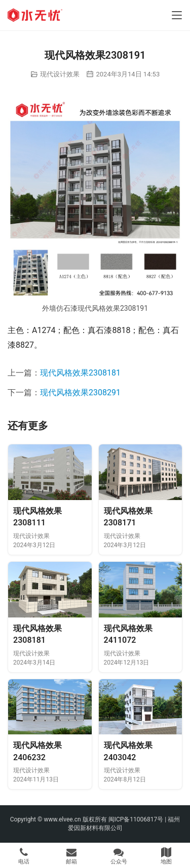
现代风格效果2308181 (80, 373)
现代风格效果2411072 (128, 634)
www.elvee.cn (62, 819)
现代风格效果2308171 (128, 517)
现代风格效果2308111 (37, 517)
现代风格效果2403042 (128, 751)
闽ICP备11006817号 (136, 819)
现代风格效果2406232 (37, 751)
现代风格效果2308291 (80, 392)
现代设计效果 (60, 74)
